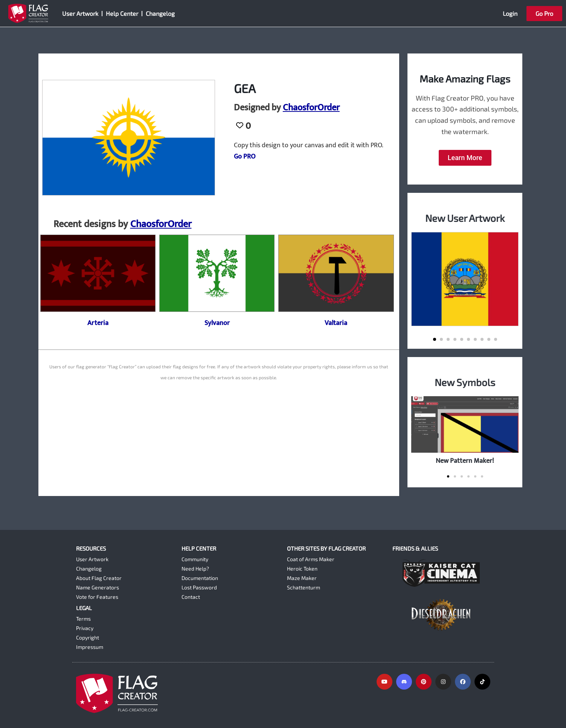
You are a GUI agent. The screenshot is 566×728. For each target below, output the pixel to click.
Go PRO (245, 157)
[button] (435, 339)
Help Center (122, 13)
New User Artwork (465, 218)
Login (510, 13)
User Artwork (80, 13)
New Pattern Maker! (465, 461)
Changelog (160, 13)
